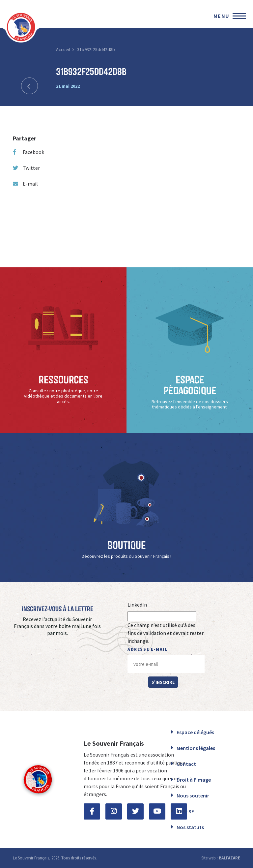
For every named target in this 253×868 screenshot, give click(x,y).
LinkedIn (137, 605)
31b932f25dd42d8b (96, 49)
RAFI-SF (185, 811)
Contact (186, 764)
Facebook (28, 152)
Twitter (26, 168)
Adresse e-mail (147, 649)
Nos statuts (190, 827)
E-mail (25, 184)
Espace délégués (195, 732)
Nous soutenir (193, 795)
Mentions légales (196, 748)
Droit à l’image (194, 780)
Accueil (63, 49)
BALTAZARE (229, 858)
